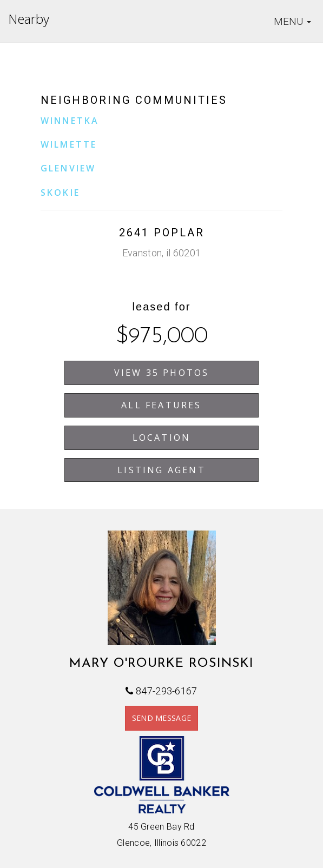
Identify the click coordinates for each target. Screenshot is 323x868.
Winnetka (70, 121)
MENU (294, 22)
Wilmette (69, 144)
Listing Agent (161, 470)
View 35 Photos (162, 373)
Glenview (68, 168)
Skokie (60, 193)
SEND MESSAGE (162, 718)
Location (162, 438)
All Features (161, 405)
